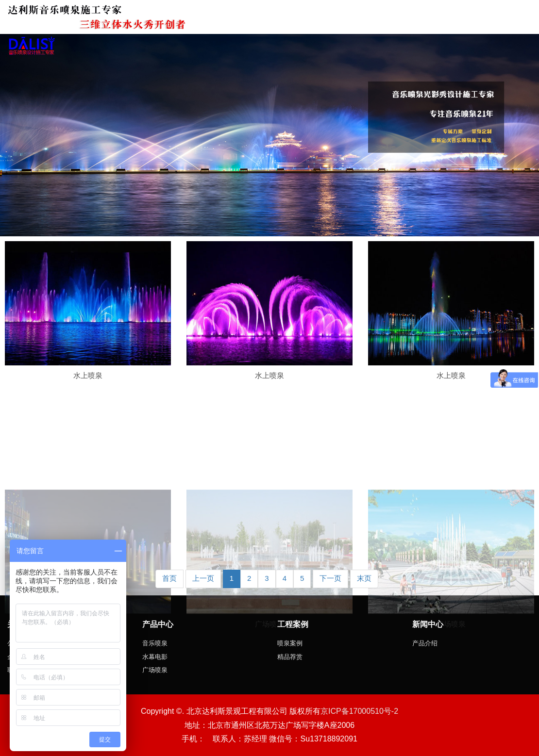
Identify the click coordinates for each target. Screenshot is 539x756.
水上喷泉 (88, 375)
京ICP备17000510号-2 (359, 711)
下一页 (330, 578)
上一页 (203, 578)
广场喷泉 (269, 664)
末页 (364, 578)
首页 (169, 578)
